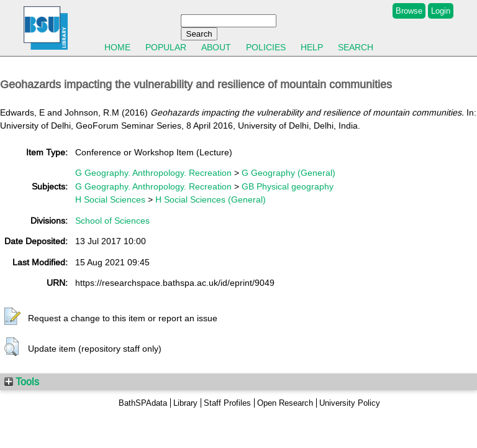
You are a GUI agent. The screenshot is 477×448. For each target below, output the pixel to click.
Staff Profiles (227, 403)
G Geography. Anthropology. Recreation (153, 173)
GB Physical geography (288, 186)
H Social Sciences (110, 199)
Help (312, 47)
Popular (166, 47)
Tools (22, 382)
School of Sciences (112, 221)
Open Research (285, 403)
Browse (409, 11)
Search (356, 47)
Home (117, 47)
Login (441, 11)
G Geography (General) (288, 173)
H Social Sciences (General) (211, 199)
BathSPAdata (143, 403)
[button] (12, 317)
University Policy (350, 403)
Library (185, 403)
